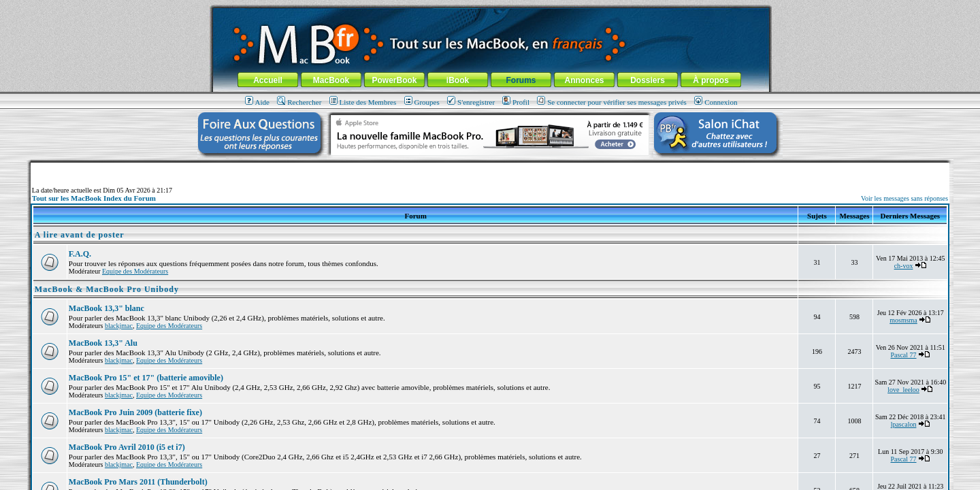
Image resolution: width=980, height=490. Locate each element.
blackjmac (119, 326)
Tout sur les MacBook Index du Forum (94, 198)
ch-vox (904, 266)
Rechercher (299, 102)
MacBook (331, 80)
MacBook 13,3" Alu (103, 343)
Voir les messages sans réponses (904, 198)
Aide (257, 102)
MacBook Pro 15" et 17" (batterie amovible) (146, 378)
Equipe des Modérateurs (135, 271)
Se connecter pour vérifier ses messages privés (612, 102)
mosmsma (903, 320)
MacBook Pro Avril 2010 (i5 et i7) (127, 447)
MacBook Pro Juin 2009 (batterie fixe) (135, 412)
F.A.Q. (80, 254)
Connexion (716, 102)
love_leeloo (903, 390)
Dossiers (648, 80)
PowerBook (394, 80)
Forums (521, 80)
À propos (711, 80)
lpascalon (904, 424)
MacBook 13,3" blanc (107, 308)
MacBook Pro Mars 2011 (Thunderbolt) (138, 482)
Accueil (268, 80)
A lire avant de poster (80, 235)
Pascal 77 (904, 355)
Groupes (422, 102)
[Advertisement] (490, 168)
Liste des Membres (363, 102)
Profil (516, 102)
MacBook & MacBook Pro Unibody (107, 289)
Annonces (584, 80)
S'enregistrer (471, 102)
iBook (458, 80)
